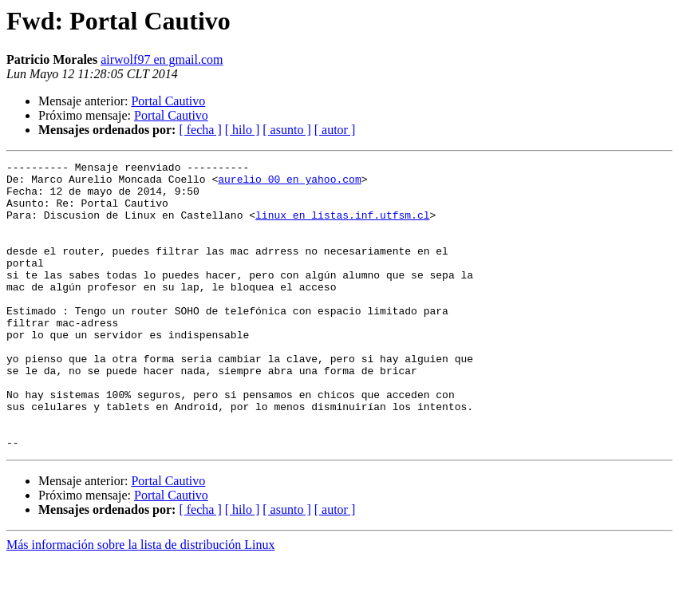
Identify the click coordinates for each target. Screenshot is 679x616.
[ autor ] (335, 130)
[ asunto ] (286, 130)
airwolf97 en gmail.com (162, 59)
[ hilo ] (243, 130)
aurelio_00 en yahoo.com (289, 184)
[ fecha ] (200, 130)
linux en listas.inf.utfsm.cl (342, 227)
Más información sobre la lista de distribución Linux (140, 602)
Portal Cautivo (168, 101)
